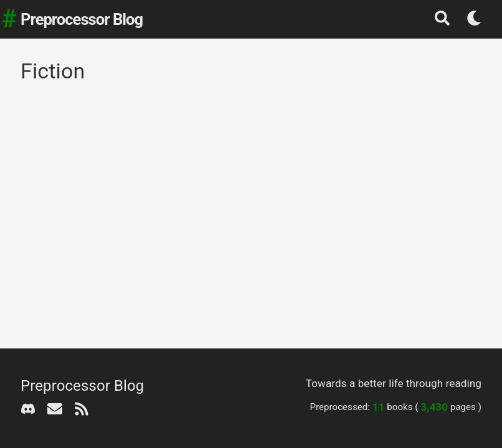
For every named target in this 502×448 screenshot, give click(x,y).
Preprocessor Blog (82, 19)
